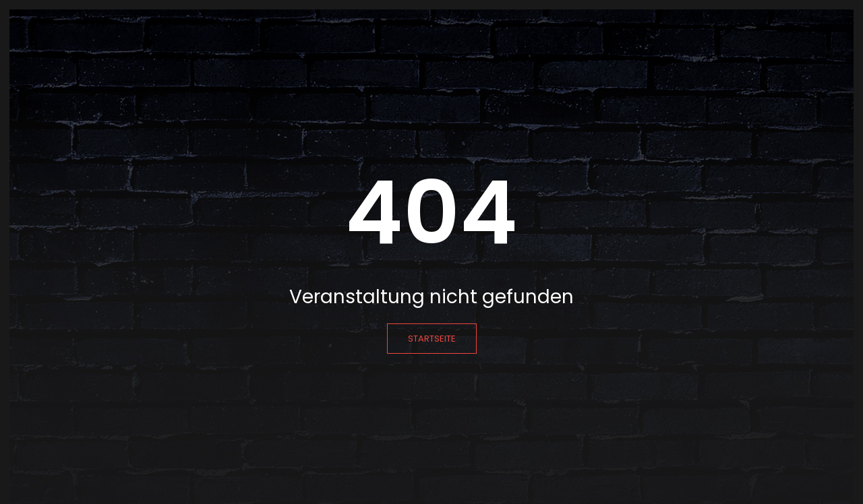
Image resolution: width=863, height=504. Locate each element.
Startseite (432, 339)
